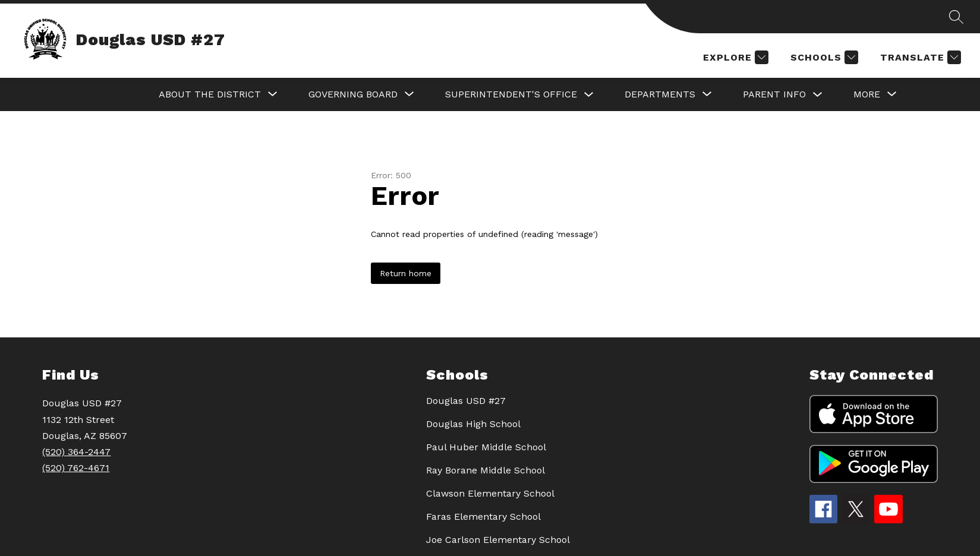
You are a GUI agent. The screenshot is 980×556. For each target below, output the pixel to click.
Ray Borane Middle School (486, 470)
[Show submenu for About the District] (210, 94)
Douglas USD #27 (466, 401)
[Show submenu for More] (867, 94)
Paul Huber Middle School (486, 447)
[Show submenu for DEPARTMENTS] (660, 94)
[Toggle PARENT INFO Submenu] (818, 95)
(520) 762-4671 (76, 468)
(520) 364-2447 (76, 452)
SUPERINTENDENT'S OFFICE (511, 94)
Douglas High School (473, 424)
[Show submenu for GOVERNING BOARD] (353, 94)
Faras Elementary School (483, 516)
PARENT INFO (774, 94)
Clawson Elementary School (490, 493)
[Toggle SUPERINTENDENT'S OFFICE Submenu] (589, 95)
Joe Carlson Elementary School (498, 540)
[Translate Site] (919, 57)
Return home (406, 273)
